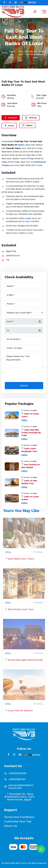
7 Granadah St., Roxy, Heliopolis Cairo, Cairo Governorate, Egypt (21, 797)
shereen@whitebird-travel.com (21, 787)
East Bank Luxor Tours (21, 560)
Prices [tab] (9, 125)
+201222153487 (18, 773)
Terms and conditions (19, 817)
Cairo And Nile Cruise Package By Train (31, 433)
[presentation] (24, 376)
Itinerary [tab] (31, 117)
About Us (10, 826)
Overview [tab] (11, 117)
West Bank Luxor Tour (21, 610)
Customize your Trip (18, 821)
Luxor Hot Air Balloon (20, 712)
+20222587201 (17, 779)
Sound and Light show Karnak (25, 661)
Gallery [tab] (27, 125)
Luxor (21, 145)
